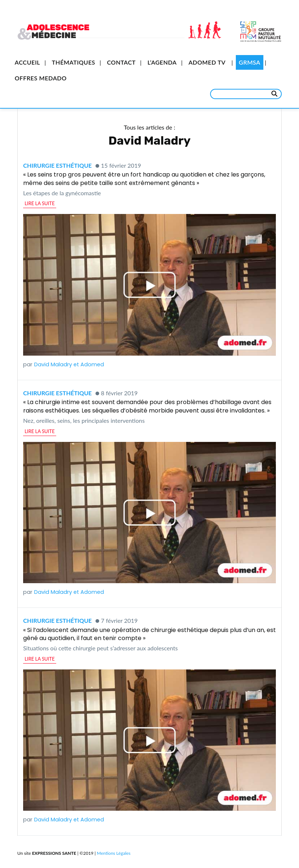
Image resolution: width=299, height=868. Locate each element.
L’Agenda (162, 62)
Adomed (92, 364)
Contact (121, 62)
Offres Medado (41, 78)
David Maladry (53, 364)
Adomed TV (207, 62)
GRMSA (250, 62)
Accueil (27, 62)
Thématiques (73, 62)
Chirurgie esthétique (57, 165)
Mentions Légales (114, 853)
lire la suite (40, 203)
